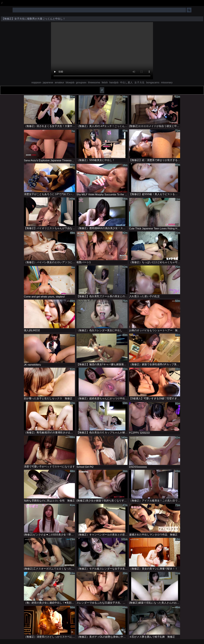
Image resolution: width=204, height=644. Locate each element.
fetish (105, 82)
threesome (94, 82)
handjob (114, 82)
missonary (167, 82)
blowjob (70, 82)
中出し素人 (126, 82)
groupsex (81, 82)
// (102, 90)
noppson (36, 82)
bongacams (153, 82)
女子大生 (139, 82)
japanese (48, 82)
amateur (60, 82)
